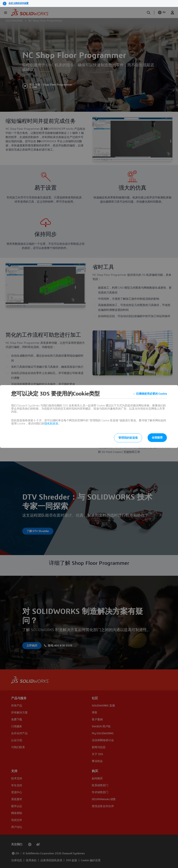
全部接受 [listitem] (157, 438)
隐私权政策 (51, 424)
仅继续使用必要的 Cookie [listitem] (151, 394)
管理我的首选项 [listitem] (128, 438)
